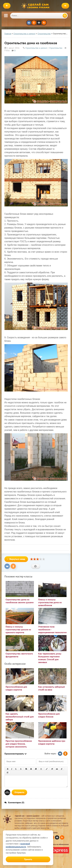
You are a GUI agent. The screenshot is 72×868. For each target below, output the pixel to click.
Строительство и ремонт (36, 48)
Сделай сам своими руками (36, 6)
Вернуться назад (16, 559)
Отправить (19, 792)
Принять (28, 859)
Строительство (56, 48)
